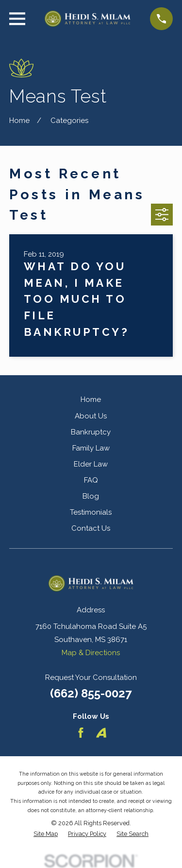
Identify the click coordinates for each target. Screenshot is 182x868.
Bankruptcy (91, 432)
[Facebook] (81, 733)
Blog (91, 496)
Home (91, 399)
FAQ (91, 480)
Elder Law (91, 464)
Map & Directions (91, 653)
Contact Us (91, 528)
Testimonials (91, 512)
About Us (91, 416)
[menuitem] (46, 834)
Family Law (91, 448)
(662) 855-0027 (91, 693)
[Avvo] (101, 733)
